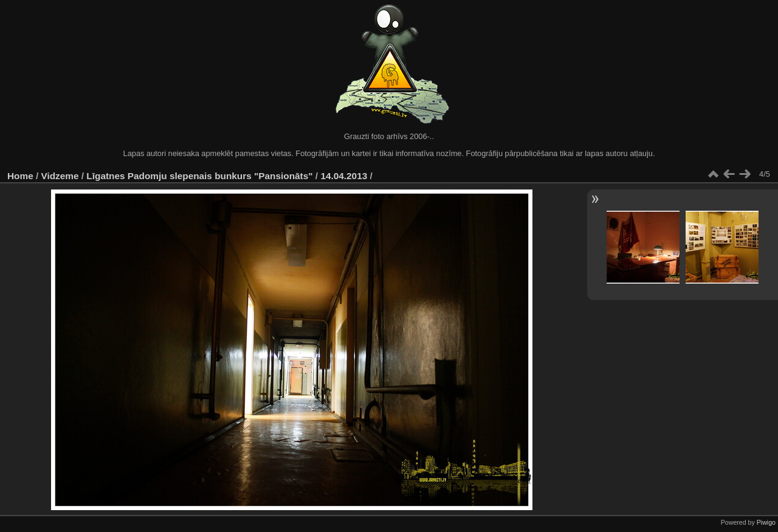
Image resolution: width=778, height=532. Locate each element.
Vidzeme (60, 176)
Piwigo (766, 522)
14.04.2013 (344, 176)
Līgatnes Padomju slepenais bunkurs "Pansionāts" (199, 176)
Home (20, 176)
